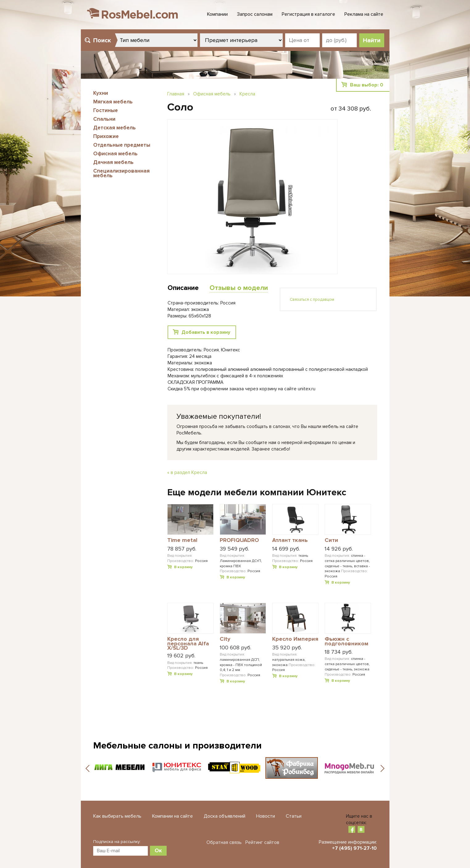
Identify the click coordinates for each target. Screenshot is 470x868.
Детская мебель (114, 128)
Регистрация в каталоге (308, 14)
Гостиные (106, 110)
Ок (158, 850)
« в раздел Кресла (187, 472)
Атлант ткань (290, 540)
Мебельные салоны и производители (177, 746)
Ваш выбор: (367, 85)
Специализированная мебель (121, 173)
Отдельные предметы (122, 145)
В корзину (183, 567)
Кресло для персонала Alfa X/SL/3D (188, 643)
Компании (217, 14)
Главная (176, 94)
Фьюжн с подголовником (347, 642)
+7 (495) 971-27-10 (354, 848)
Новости (266, 816)
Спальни (104, 119)
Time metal (182, 540)
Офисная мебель (115, 154)
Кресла (247, 94)
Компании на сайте (173, 816)
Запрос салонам (255, 14)
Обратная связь (224, 842)
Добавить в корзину (206, 332)
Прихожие (106, 136)
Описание (183, 288)
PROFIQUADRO (239, 540)
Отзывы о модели (239, 288)
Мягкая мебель (113, 102)
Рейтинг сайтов (262, 842)
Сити (331, 540)
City (225, 639)
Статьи (294, 816)
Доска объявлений (225, 816)
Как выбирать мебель (117, 816)
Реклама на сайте (364, 14)
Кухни (101, 93)
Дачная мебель (113, 162)
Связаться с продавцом (312, 300)
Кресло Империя (295, 639)
